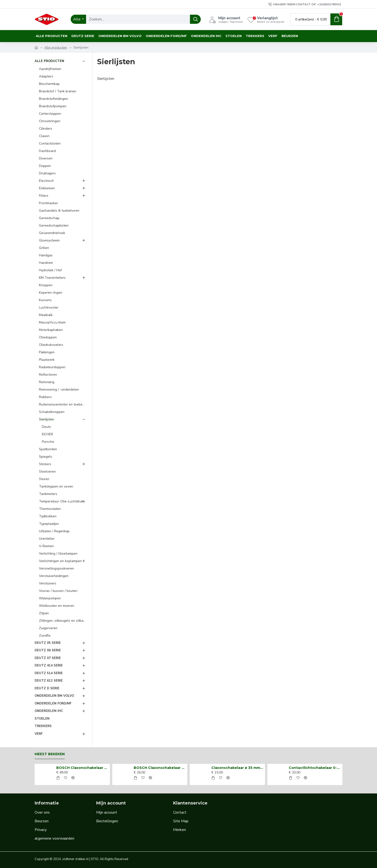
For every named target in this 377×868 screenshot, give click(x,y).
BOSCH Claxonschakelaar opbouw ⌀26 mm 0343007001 (160, 768)
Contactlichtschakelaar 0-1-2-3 (315, 768)
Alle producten (56, 48)
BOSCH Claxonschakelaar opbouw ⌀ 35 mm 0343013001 (82, 768)
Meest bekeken (50, 754)
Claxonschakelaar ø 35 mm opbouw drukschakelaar (237, 768)
